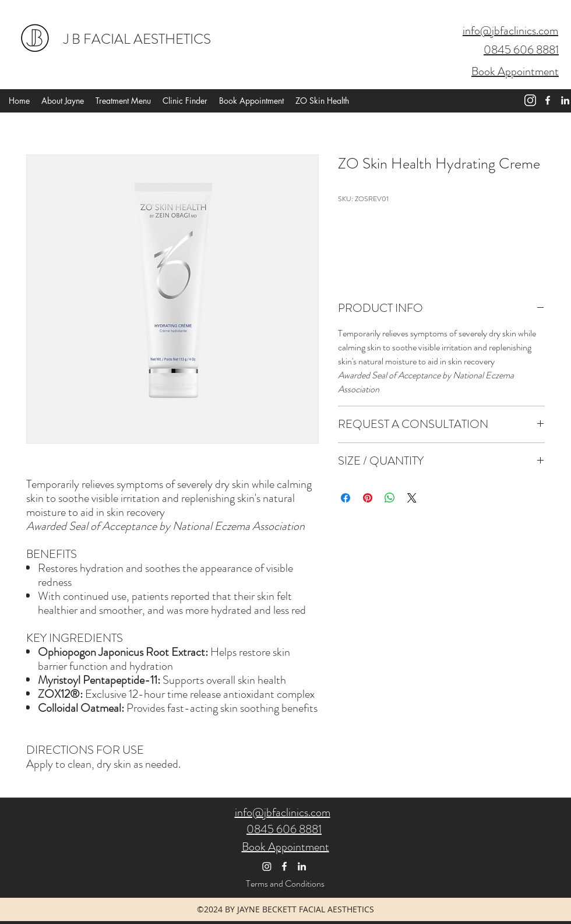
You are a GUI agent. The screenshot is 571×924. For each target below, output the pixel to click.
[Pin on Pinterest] (368, 498)
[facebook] (548, 100)
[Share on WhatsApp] (390, 498)
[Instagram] (267, 866)
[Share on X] (412, 498)
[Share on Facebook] (346, 498)
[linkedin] (565, 100)
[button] (373, 36)
